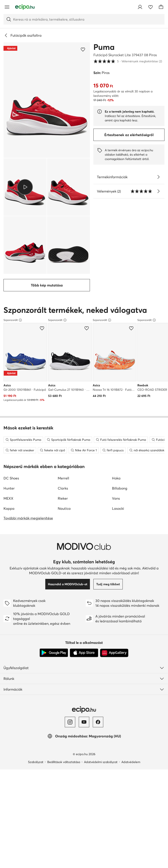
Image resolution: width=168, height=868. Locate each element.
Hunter (9, 379)
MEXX (8, 389)
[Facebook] (98, 613)
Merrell (63, 369)
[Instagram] (70, 613)
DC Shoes (11, 369)
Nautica (64, 400)
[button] (47, 100)
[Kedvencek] (150, 7)
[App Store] (84, 544)
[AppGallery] (114, 544)
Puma (104, 47)
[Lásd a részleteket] (158, 177)
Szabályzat (36, 653)
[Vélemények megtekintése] (158, 191)
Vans (116, 389)
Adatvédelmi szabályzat (101, 653)
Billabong (120, 379)
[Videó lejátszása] (25, 187)
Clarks (63, 379)
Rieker (63, 389)
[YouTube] (84, 613)
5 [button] (128, 61)
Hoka (116, 369)
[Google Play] (54, 544)
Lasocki (118, 400)
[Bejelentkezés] (140, 7)
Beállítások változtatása (64, 653)
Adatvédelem (131, 653)
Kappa (9, 400)
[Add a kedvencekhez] (83, 49)
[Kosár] (161, 7)
